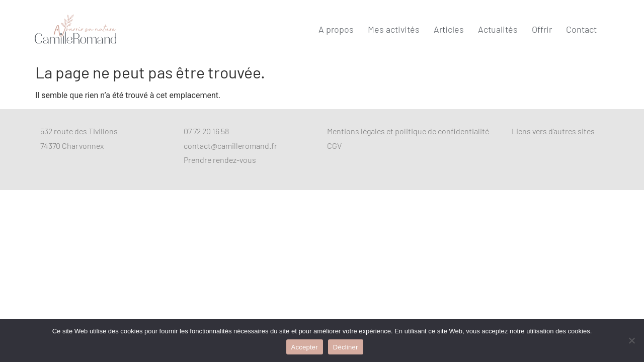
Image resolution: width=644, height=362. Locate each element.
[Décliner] (631, 340)
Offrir (542, 29)
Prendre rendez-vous (220, 160)
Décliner (346, 347)
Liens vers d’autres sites (553, 131)
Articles (449, 29)
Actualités (498, 29)
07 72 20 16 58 (206, 131)
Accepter (305, 347)
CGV (334, 146)
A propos (336, 29)
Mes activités (394, 29)
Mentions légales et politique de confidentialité (408, 131)
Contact (581, 29)
